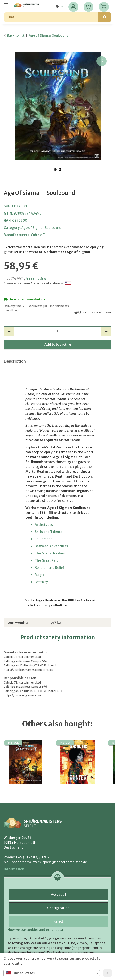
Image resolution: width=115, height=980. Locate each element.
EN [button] (57, 7)
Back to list (16, 36)
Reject (58, 921)
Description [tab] (15, 361)
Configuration (58, 908)
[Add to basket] (7, 50)
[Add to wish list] (102, 61)
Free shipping (36, 278)
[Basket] (104, 7)
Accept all (59, 895)
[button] (73, 7)
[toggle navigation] (6, 3)
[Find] (51, 17)
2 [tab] (60, 169)
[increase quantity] (106, 331)
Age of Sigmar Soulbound (41, 228)
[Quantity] (57, 331)
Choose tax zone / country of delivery (37, 283)
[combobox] (52, 973)
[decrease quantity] (9, 331)
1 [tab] (55, 169)
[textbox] (52, 973)
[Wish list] (89, 7)
